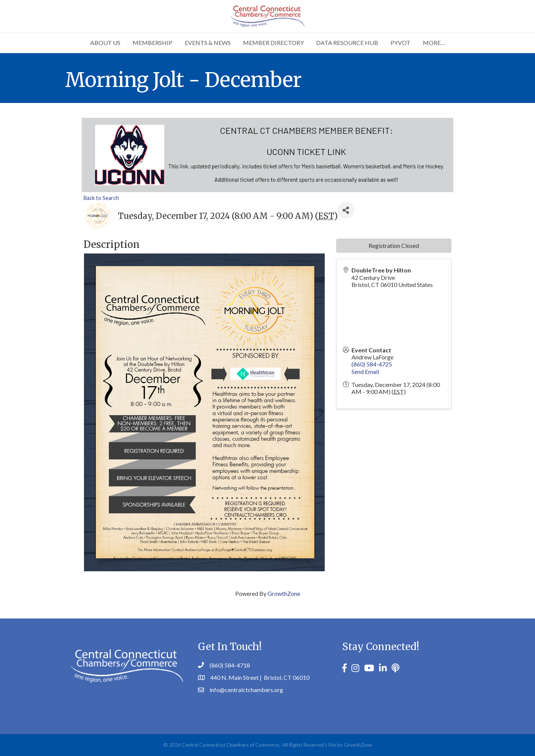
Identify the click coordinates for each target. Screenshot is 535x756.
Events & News (208, 43)
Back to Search (101, 198)
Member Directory (273, 43)
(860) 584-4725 (372, 364)
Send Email (365, 371)
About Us (105, 43)
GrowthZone (284, 593)
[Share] (346, 210)
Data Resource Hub (347, 43)
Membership (153, 43)
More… (434, 43)
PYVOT (401, 43)
